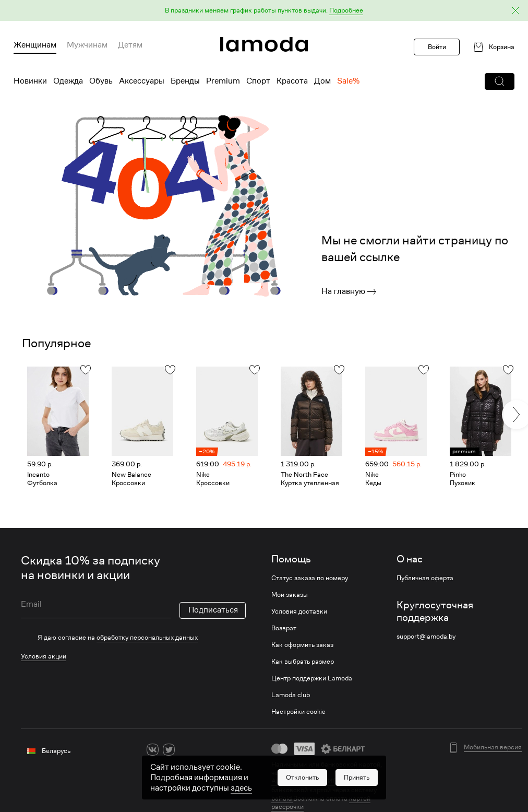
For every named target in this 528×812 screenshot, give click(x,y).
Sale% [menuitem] (348, 81)
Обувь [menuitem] (101, 81)
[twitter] (169, 750)
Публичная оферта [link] (425, 578)
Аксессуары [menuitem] (142, 81)
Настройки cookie (298, 712)
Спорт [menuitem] (258, 81)
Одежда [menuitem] (68, 81)
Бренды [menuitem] (185, 81)
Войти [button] (437, 47)
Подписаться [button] (213, 610)
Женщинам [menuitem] (35, 45)
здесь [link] (241, 788)
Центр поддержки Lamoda (312, 678)
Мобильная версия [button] (493, 747)
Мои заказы (290, 595)
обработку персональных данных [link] (147, 637)
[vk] (153, 750)
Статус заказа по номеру (310, 578)
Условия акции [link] (44, 656)
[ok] (185, 750)
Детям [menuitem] (130, 45)
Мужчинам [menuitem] (87, 45)
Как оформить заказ (302, 645)
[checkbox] (133, 638)
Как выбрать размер (303, 662)
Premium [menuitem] (223, 81)
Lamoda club (291, 695)
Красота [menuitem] (292, 81)
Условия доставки (299, 611)
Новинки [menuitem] (30, 81)
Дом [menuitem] (322, 81)
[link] (264, 44)
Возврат (284, 628)
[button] (264, 11)
